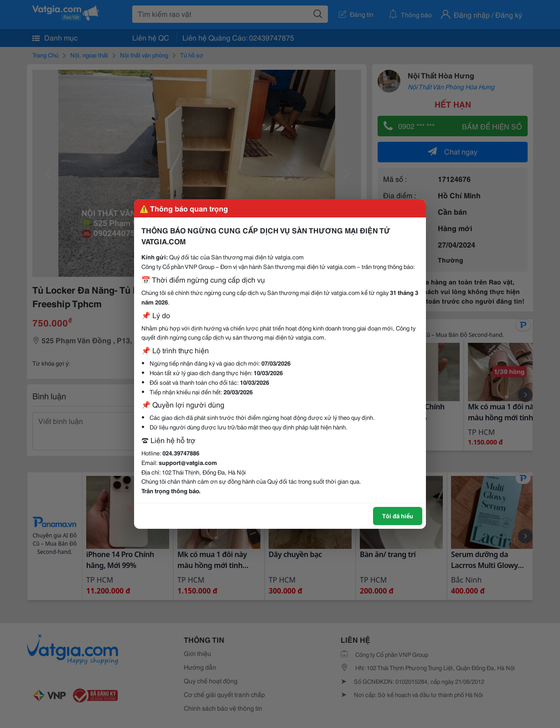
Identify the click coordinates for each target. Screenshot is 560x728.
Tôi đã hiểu (398, 516)
